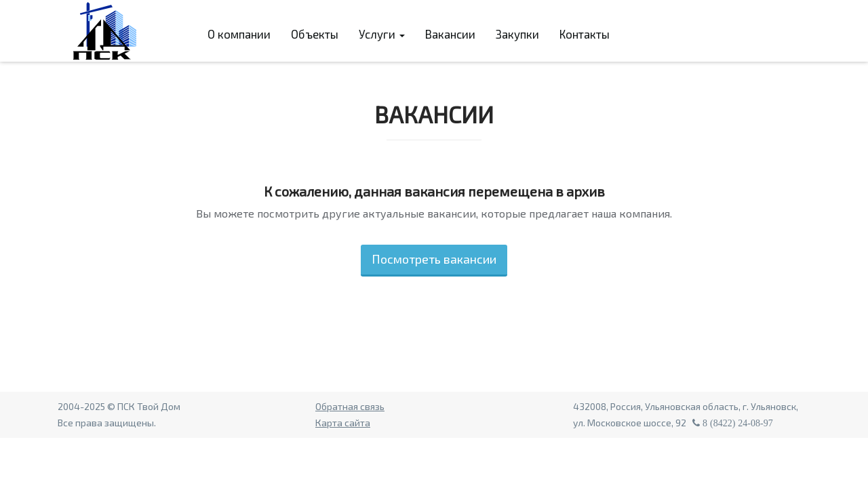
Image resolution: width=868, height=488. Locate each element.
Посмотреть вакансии (434, 259)
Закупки (517, 34)
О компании (239, 34)
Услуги (382, 34)
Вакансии (450, 34)
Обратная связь (350, 406)
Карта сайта (343, 423)
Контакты (585, 34)
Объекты (315, 34)
